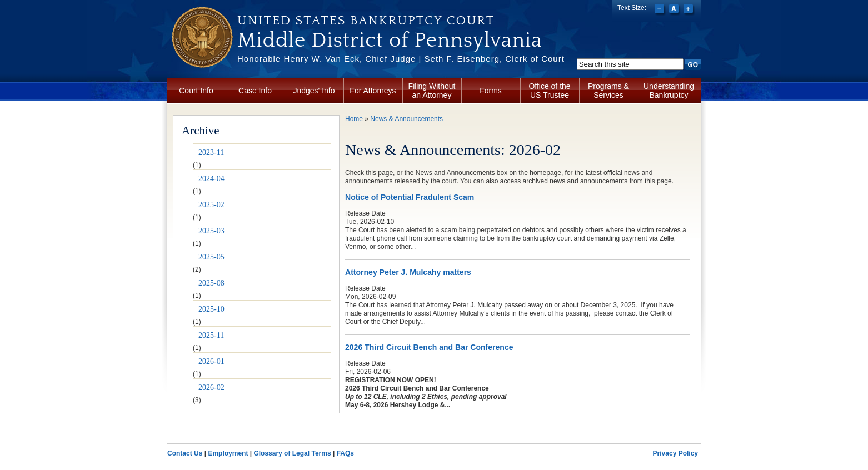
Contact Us (185, 453)
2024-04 (211, 179)
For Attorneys (373, 91)
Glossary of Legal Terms (292, 453)
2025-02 (211, 205)
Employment (228, 453)
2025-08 (211, 283)
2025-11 (211, 335)
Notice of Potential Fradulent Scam (410, 197)
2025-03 (211, 231)
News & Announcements (406, 119)
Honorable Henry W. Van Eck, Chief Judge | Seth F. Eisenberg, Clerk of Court (401, 59)
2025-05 (211, 257)
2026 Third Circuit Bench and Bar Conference (429, 347)
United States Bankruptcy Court (366, 21)
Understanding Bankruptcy (669, 91)
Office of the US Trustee (549, 91)
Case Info (255, 91)
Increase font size (689, 10)
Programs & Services (608, 91)
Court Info (196, 91)
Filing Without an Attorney (432, 91)
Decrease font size (660, 10)
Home (354, 119)
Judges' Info (314, 91)
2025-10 (211, 309)
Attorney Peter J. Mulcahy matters (408, 272)
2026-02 (211, 387)
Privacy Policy (675, 453)
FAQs (345, 453)
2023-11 (211, 152)
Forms (491, 91)
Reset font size (675, 10)
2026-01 (211, 361)
